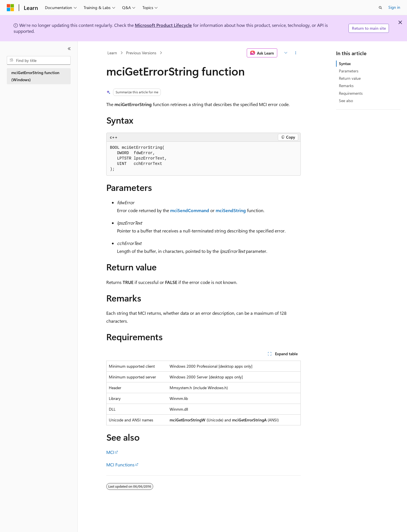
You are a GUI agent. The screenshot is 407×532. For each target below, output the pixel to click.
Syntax (345, 63)
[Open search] (380, 8)
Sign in (394, 7)
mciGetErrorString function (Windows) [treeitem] (35, 76)
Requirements (351, 93)
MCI (110, 452)
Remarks (346, 86)
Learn (112, 53)
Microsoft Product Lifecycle (163, 25)
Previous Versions (141, 53)
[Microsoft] (10, 8)
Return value (350, 78)
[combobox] (39, 61)
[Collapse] (69, 49)
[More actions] (296, 53)
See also (346, 101)
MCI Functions (120, 465)
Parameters (349, 71)
